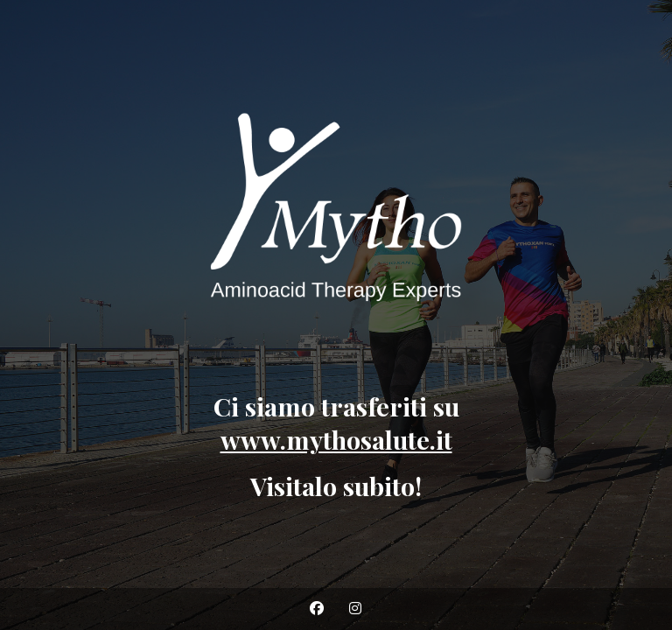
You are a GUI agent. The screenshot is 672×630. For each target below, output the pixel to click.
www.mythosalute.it (336, 439)
